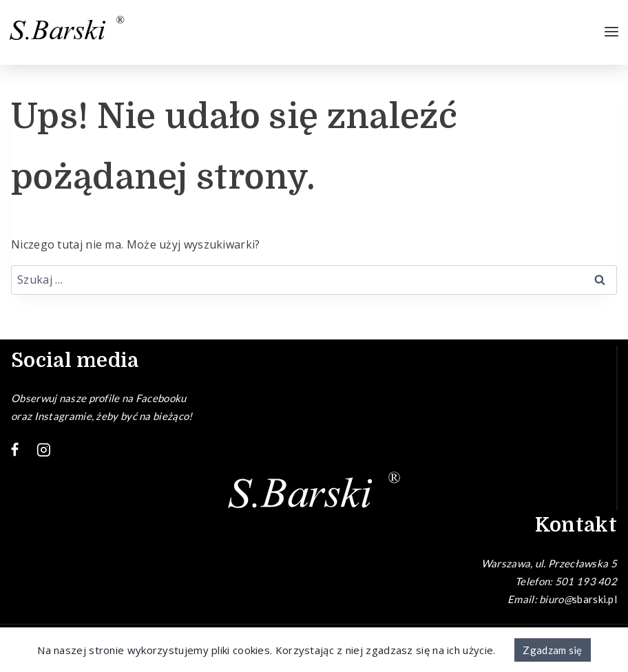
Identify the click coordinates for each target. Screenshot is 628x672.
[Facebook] (15, 450)
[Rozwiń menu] (611, 32)
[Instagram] (44, 450)
